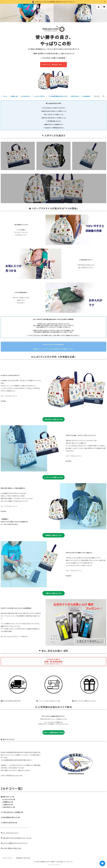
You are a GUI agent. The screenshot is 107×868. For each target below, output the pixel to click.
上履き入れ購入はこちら (54, 593)
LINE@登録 (86, 96)
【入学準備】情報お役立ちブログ (58, 96)
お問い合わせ (75, 96)
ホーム (5, 96)
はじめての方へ (26, 96)
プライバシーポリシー (8, 858)
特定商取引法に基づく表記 (23, 858)
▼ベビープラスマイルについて (10, 833)
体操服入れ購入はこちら (54, 535)
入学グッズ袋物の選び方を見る (53, 733)
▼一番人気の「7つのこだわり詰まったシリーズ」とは (16, 838)
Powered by (54, 865)
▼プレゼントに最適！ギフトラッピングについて (14, 843)
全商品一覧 (14, 96)
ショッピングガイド (40, 96)
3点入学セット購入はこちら (53, 419)
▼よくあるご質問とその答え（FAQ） (11, 848)
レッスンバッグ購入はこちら (53, 477)
